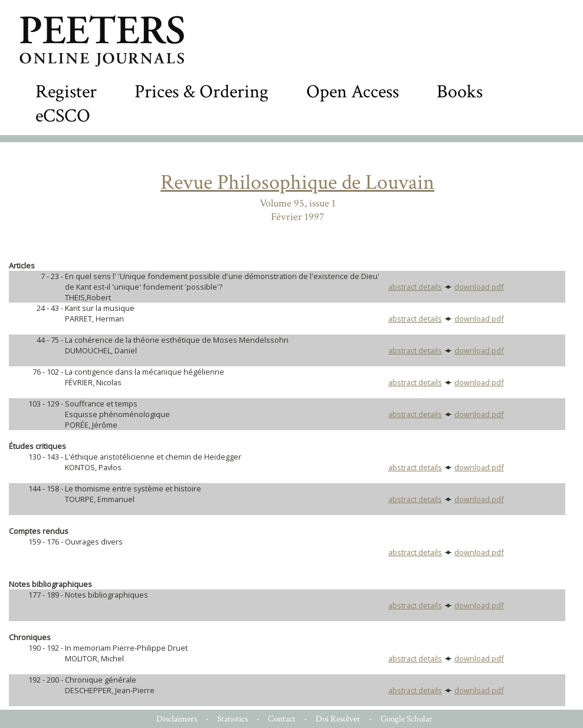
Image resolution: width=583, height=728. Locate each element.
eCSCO (63, 116)
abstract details (415, 287)
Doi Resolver (338, 719)
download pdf (479, 287)
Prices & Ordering (202, 92)
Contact (282, 719)
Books (460, 92)
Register (66, 92)
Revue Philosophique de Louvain (297, 183)
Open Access (353, 92)
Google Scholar (407, 719)
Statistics (232, 719)
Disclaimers (177, 719)
